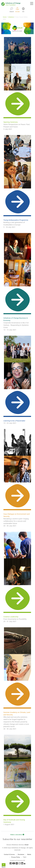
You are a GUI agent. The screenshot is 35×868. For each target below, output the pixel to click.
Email (27, 845)
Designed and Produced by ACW (17, 860)
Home (5, 17)
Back (4, 865)
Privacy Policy (16, 857)
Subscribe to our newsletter (17, 839)
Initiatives (11, 17)
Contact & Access (9, 855)
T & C (25, 857)
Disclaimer (21, 855)
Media (29, 855)
